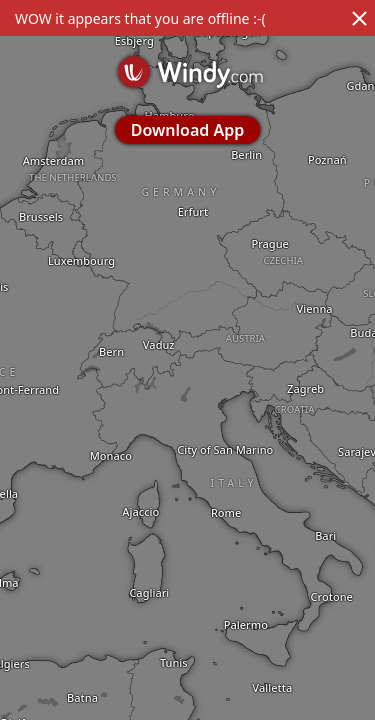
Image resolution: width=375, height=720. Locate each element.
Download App (187, 130)
